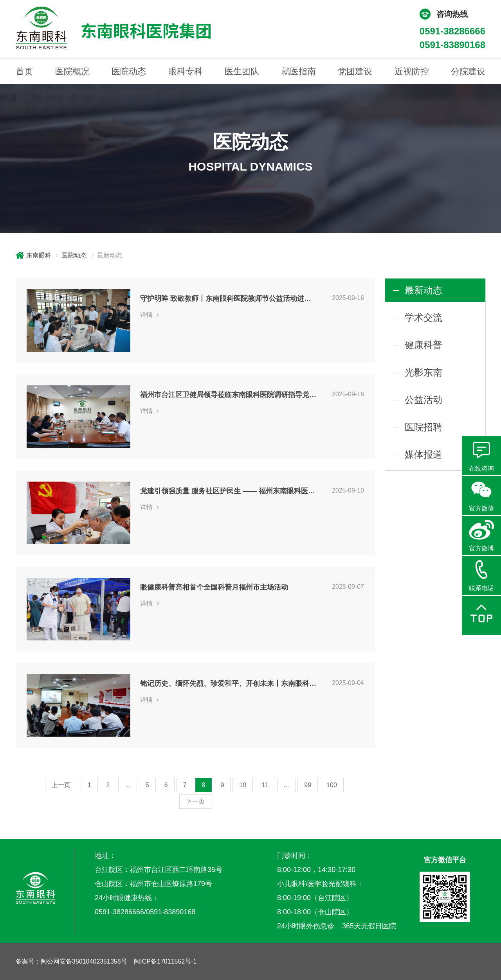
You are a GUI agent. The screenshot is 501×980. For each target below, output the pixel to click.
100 (332, 785)
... (127, 785)
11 (265, 785)
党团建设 (355, 71)
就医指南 (299, 71)
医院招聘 (424, 427)
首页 (24, 71)
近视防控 (412, 71)
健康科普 (424, 345)
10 (243, 785)
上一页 (61, 785)
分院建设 (468, 71)
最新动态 (424, 290)
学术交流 (424, 317)
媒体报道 (424, 454)
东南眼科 (39, 255)
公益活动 (424, 400)
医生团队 (242, 71)
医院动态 (129, 71)
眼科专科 (186, 71)
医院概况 (72, 71)
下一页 (195, 801)
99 (308, 785)
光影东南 (424, 372)
